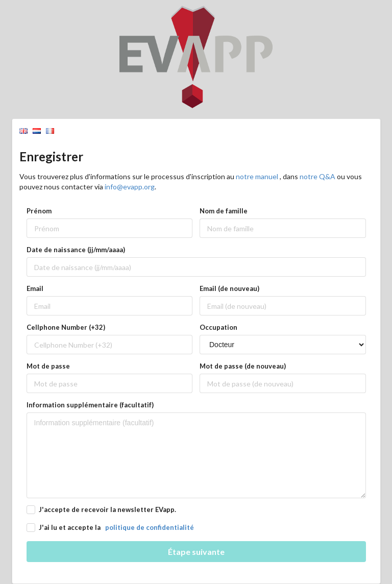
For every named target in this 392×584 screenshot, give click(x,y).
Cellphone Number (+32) (66, 327)
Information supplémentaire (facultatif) (90, 405)
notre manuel (258, 176)
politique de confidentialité (150, 527)
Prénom (39, 211)
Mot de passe (48, 366)
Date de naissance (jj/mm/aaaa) (76, 250)
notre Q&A (318, 176)
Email (35, 288)
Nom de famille (224, 211)
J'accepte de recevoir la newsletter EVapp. (107, 509)
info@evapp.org (130, 187)
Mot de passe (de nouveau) (243, 366)
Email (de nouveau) (229, 288)
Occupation (218, 327)
